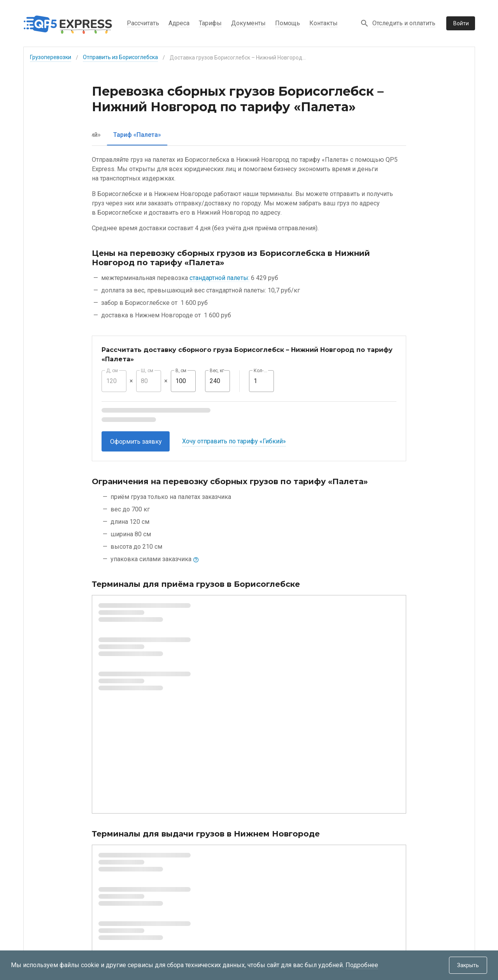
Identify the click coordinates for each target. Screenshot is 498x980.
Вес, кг (217, 371)
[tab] (121, 135)
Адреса (179, 23)
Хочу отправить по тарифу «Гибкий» (234, 441)
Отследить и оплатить (404, 23)
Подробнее (362, 965)
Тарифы (210, 23)
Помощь (288, 23)
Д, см (112, 371)
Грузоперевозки (51, 57)
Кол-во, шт (261, 371)
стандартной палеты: (219, 278)
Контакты (324, 23)
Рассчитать (143, 23)
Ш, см (147, 371)
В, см (181, 371)
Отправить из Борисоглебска (120, 57)
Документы (248, 23)
